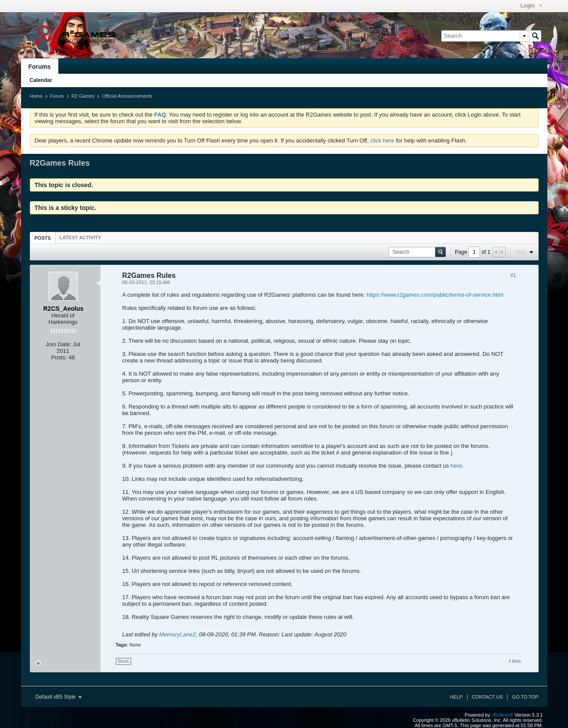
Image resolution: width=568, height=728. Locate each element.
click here (382, 140)
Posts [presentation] (43, 238)
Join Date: (59, 344)
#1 (513, 275)
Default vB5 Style (59, 697)
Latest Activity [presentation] (80, 238)
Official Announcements (127, 96)
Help (456, 697)
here (456, 466)
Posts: (59, 357)
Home (36, 96)
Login (531, 6)
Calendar (41, 80)
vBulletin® (503, 715)
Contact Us (488, 697)
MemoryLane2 (177, 634)
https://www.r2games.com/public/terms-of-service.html (435, 295)
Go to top (525, 697)
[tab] (43, 238)
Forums (40, 67)
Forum (57, 96)
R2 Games (83, 96)
